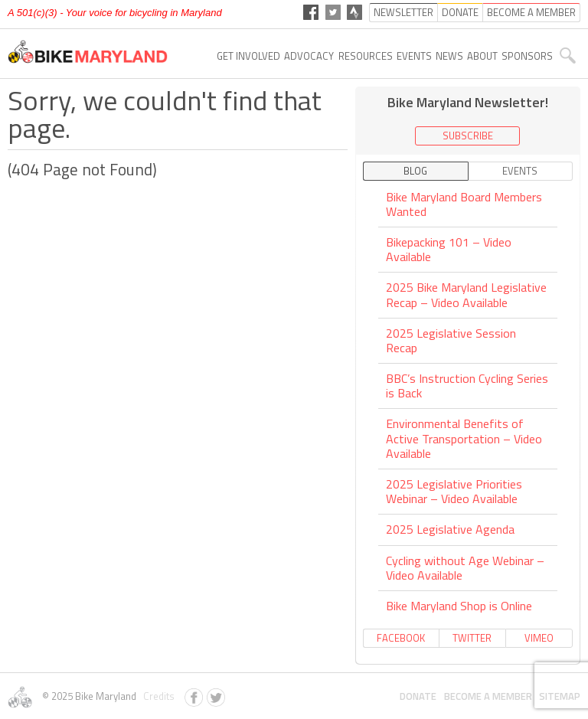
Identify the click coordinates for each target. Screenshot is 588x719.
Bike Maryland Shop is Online (459, 606)
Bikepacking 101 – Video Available (449, 249)
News (449, 56)
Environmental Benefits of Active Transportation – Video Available (464, 438)
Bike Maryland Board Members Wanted (464, 205)
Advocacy (309, 56)
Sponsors (527, 56)
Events (414, 56)
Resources (366, 56)
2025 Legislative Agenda (450, 529)
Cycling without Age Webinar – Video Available (465, 568)
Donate (418, 696)
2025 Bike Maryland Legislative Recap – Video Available (466, 294)
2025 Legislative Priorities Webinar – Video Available (454, 491)
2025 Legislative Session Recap (451, 340)
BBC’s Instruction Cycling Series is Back (467, 386)
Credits (157, 696)
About (482, 56)
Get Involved (248, 56)
